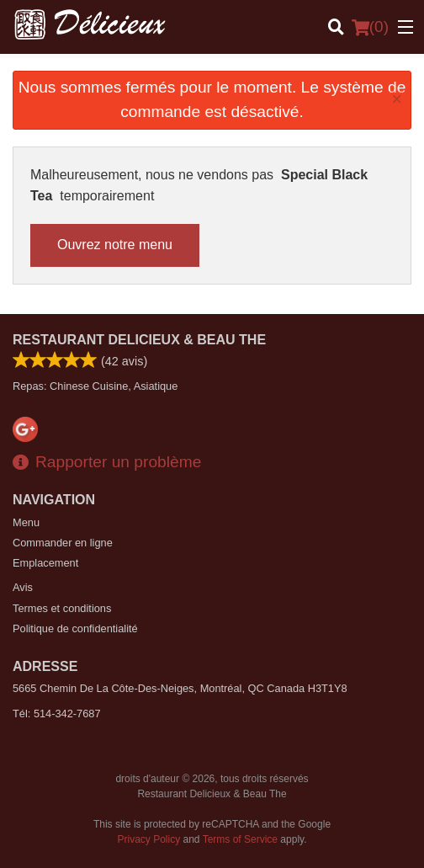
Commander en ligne (63, 543)
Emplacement (45, 563)
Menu (26, 522)
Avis (23, 587)
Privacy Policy (149, 839)
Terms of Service (240, 839)
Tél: (57, 714)
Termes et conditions (62, 608)
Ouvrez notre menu (115, 245)
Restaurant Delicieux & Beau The (139, 340)
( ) (370, 27)
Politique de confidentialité (75, 628)
